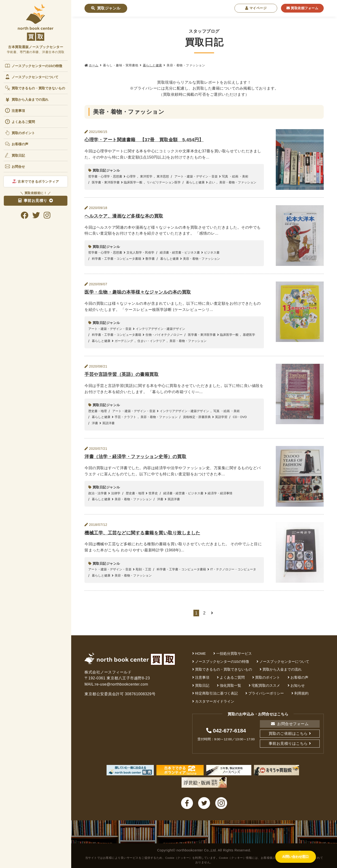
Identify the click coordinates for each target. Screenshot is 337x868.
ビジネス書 (212, 252)
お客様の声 (16, 144)
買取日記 (15, 155)
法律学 (116, 493)
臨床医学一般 (133, 182)
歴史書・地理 (98, 411)
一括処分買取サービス (234, 653)
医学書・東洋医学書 (106, 182)
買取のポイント (20, 133)
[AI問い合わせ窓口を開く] (295, 857)
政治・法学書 (98, 493)
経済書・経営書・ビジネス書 (180, 252)
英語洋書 (108, 423)
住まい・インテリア (151, 341)
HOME (201, 653)
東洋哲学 (146, 176)
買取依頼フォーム (302, 8)
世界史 (153, 493)
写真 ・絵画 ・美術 (235, 176)
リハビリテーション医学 (164, 182)
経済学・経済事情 (220, 493)
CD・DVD (240, 417)
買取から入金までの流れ (26, 100)
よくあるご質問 (20, 122)
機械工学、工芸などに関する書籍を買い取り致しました (142, 533)
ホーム (94, 65)
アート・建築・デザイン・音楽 (196, 176)
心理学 (131, 176)
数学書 (150, 259)
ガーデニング (124, 341)
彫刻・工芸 (143, 569)
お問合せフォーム (290, 724)
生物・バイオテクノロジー (164, 335)
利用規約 (301, 693)
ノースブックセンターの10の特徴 (33, 66)
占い (212, 182)
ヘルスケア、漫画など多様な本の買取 (124, 216)
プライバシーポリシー (266, 693)
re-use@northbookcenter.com (122, 684)
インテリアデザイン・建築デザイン (160, 329)
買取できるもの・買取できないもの (35, 88)
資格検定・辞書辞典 (197, 417)
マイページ (256, 8)
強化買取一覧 (230, 685)
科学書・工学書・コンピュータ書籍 (117, 259)
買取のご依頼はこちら (288, 734)
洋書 (95, 423)
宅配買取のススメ (266, 685)
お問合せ (15, 166)
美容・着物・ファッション (238, 182)
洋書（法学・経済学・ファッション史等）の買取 (135, 457)
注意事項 (15, 110)
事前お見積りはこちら (288, 743)
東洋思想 (163, 176)
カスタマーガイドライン (215, 701)
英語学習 (221, 417)
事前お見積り (33, 201)
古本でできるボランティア (36, 182)
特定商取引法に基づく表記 (216, 693)
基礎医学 (249, 335)
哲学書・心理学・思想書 (105, 176)
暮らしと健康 (152, 65)
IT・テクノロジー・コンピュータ (233, 569)
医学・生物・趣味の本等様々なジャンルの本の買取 (138, 292)
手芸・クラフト (125, 417)
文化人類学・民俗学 (140, 252)
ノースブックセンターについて (31, 77)
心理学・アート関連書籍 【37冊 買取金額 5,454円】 (144, 140)
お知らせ (298, 685)
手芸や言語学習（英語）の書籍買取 (122, 374)
